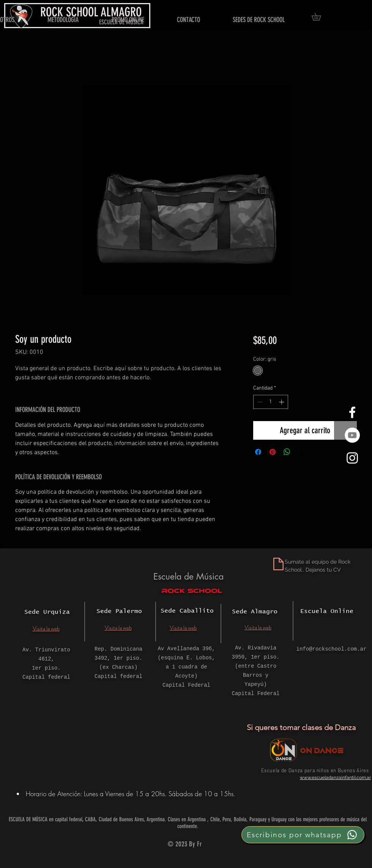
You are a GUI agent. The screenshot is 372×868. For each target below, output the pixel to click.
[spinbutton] (271, 402)
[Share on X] (301, 452)
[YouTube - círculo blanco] (352, 435)
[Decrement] (259, 402)
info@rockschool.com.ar (332, 649)
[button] (320, 17)
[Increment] (282, 402)
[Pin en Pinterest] (273, 452)
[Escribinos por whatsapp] (303, 835)
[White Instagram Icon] (352, 458)
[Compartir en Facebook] (258, 452)
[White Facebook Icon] (352, 412)
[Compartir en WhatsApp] (287, 452)
